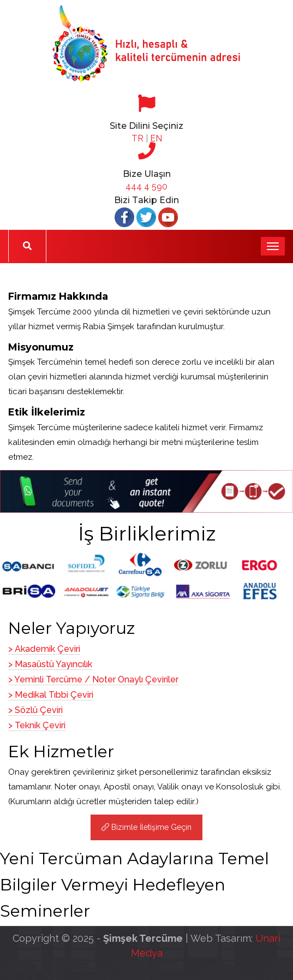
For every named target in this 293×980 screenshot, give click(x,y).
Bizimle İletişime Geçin (146, 827)
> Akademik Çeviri (44, 649)
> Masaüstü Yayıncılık (50, 664)
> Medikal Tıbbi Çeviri (51, 695)
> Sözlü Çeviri (35, 710)
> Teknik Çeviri (37, 725)
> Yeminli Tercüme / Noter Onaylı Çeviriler (93, 679)
